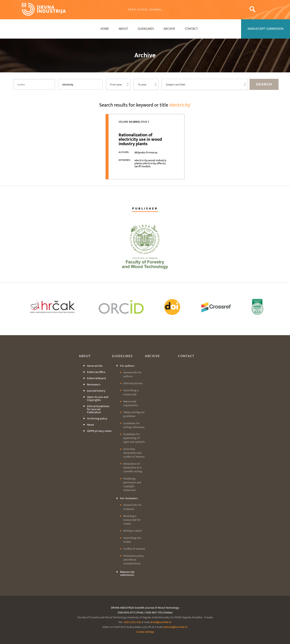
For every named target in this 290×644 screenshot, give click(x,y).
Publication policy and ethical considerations (133, 560)
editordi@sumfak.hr (175, 627)
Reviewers (94, 385)
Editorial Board (96, 378)
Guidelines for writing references (134, 425)
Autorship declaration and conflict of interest (134, 453)
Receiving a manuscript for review (132, 520)
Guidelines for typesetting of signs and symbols (134, 438)
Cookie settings (145, 632)
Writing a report (133, 531)
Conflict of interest (134, 549)
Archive (169, 29)
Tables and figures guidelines (134, 414)
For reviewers (129, 498)
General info (95, 366)
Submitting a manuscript (131, 392)
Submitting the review (132, 540)
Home (105, 29)
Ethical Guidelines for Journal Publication (98, 409)
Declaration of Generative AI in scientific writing (133, 468)
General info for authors (133, 374)
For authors (127, 366)
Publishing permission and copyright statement (132, 484)
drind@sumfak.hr (161, 622)
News (91, 425)
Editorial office (96, 372)
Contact (191, 29)
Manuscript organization (131, 403)
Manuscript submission (127, 573)
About (123, 29)
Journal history (96, 391)
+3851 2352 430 (132, 622)
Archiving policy (97, 419)
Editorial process (133, 383)
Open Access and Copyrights (98, 399)
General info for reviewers (133, 507)
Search (264, 84)
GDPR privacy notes (99, 431)
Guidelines (146, 29)
